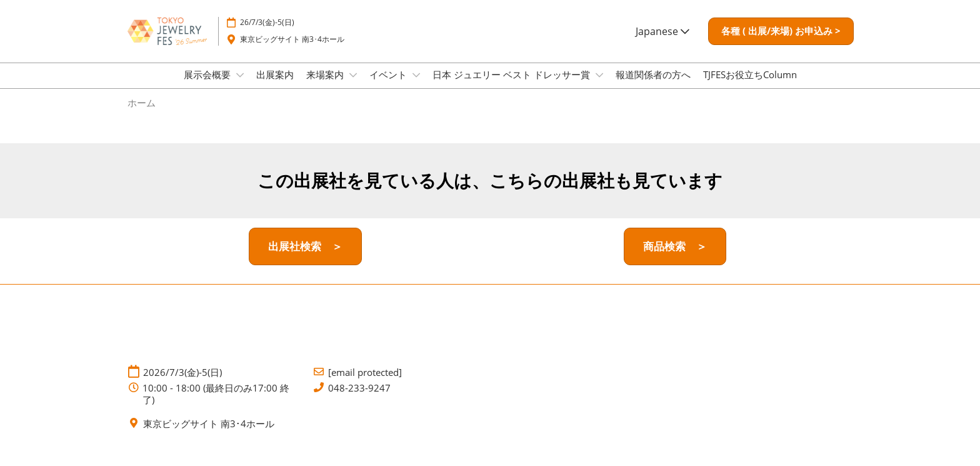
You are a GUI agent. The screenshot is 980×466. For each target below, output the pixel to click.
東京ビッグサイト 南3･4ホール (292, 45)
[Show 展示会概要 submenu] (240, 87)
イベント (389, 86)
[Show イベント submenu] (416, 87)
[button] (781, 38)
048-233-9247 (359, 399)
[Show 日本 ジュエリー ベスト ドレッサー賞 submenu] (599, 87)
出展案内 (275, 86)
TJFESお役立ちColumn (750, 86)
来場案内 (326, 86)
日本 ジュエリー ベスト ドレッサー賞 (512, 86)
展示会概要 (208, 86)
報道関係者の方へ (653, 86)
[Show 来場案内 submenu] (353, 87)
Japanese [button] (662, 37)
